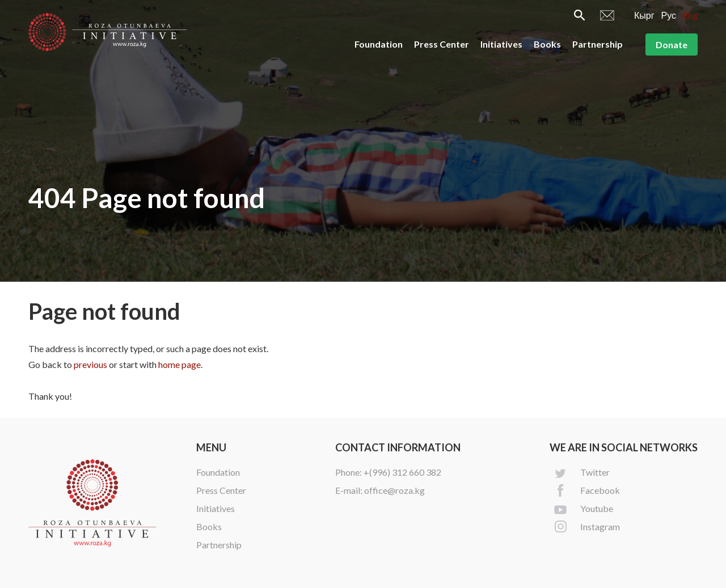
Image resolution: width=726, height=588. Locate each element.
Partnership (598, 44)
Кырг (644, 15)
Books (547, 44)
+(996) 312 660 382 (402, 472)
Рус (669, 15)
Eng (690, 15)
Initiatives (501, 44)
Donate (672, 45)
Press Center (442, 44)
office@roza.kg (394, 490)
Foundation (379, 44)
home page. (180, 364)
